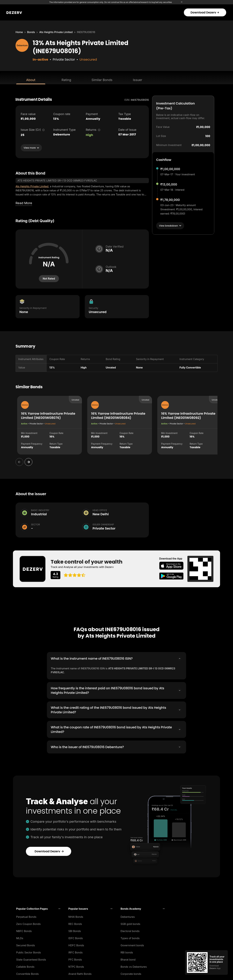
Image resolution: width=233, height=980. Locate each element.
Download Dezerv (205, 12)
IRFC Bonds (76, 951)
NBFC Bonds (24, 930)
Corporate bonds (131, 973)
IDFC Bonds (76, 937)
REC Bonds (75, 923)
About (31, 80)
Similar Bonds (102, 80)
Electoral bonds (130, 930)
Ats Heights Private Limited (56, 32)
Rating (66, 80)
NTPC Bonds (76, 966)
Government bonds (132, 944)
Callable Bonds (25, 966)
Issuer (138, 80)
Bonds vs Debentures (134, 966)
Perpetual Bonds (26, 916)
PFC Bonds (75, 959)
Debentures (128, 916)
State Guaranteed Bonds (31, 959)
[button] (38, 908)
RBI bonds (127, 951)
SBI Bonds (75, 930)
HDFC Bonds (76, 944)
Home (19, 32)
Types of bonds (130, 937)
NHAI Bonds (76, 916)
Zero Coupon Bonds (28, 923)
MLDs (20, 937)
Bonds (31, 32)
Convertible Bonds (27, 973)
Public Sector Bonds (29, 951)
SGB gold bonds (130, 923)
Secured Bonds (25, 944)
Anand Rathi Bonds (80, 973)
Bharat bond (128, 959)
